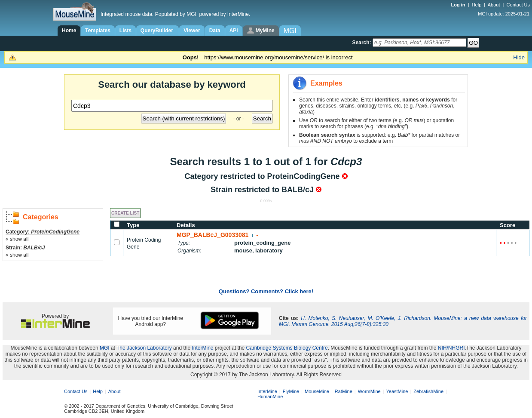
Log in (459, 5)
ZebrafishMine (428, 391)
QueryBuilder (157, 31)
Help (477, 5)
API (234, 31)
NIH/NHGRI (451, 348)
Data (215, 31)
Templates (98, 31)
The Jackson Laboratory (144, 348)
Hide (519, 57)
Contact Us (518, 5)
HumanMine (270, 396)
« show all (17, 239)
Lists (125, 31)
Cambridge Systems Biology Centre (287, 348)
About (494, 5)
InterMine (203, 348)
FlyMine (291, 391)
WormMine (369, 391)
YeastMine (397, 391)
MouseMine (317, 391)
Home (69, 31)
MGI (105, 348)
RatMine (344, 391)
